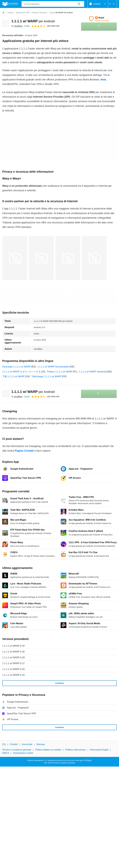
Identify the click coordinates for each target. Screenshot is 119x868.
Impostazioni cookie (23, 753)
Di (17, 26)
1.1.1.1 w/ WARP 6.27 (13, 663)
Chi (4, 744)
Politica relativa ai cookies (48, 750)
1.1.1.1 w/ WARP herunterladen (53, 367)
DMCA (6, 753)
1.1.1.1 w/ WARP (33, 21)
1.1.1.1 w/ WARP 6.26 (13, 669)
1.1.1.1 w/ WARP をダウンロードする (21, 372)
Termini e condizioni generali (17, 750)
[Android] (10, 13)
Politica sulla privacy (75, 750)
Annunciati (27, 744)
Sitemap (40, 744)
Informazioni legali (99, 750)
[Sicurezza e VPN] (23, 13)
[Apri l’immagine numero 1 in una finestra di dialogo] (41, 258)
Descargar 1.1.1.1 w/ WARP (16, 367)
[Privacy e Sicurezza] (39, 13)
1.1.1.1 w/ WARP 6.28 (13, 658)
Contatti (14, 744)
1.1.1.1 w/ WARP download (93, 372)
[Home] (3, 13)
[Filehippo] (10, 4)
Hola (103, 80)
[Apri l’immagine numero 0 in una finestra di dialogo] (15, 258)
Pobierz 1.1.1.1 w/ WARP (60, 372)
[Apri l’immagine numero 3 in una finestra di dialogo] (94, 258)
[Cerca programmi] (79, 4)
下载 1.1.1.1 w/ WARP (14, 376)
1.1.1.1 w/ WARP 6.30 (13, 652)
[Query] (53, 4)
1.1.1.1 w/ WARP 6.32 (13, 646)
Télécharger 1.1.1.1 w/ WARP (46, 376)
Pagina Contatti (24, 451)
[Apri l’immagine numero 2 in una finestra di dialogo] (68, 258)
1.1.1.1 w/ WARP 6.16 (13, 675)
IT (112, 4)
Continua (60, 683)
